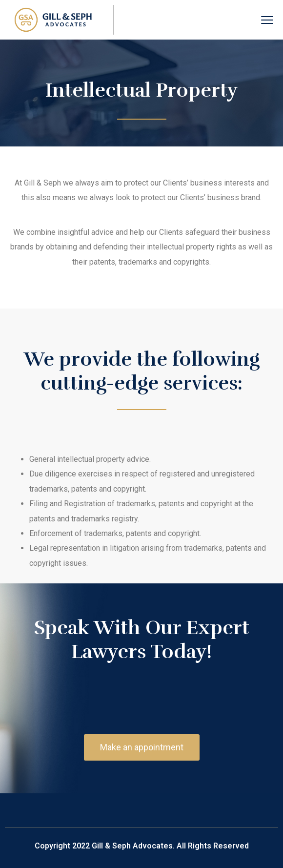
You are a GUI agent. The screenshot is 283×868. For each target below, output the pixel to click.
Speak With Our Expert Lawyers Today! (142, 640)
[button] (142, 747)
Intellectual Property (141, 90)
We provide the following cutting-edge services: (142, 371)
